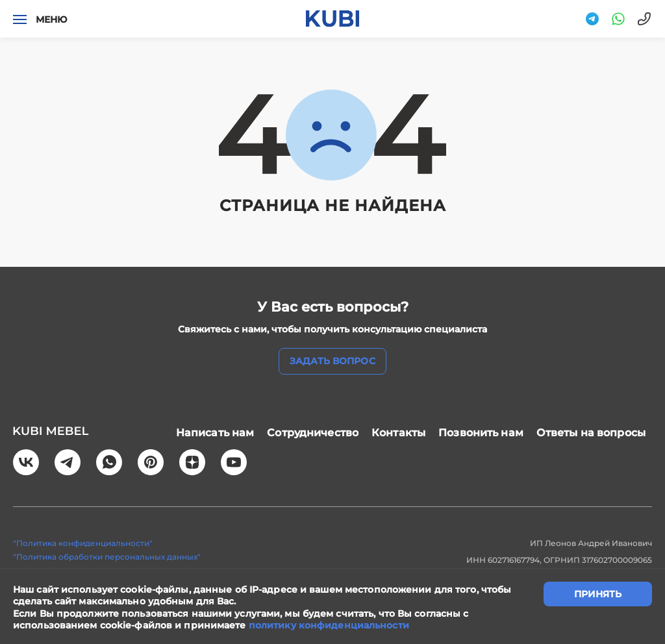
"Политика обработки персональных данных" (107, 557)
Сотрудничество (313, 433)
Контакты (398, 433)
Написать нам (215, 433)
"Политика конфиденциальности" (83, 543)
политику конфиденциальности (329, 625)
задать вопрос (332, 361)
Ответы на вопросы (591, 433)
